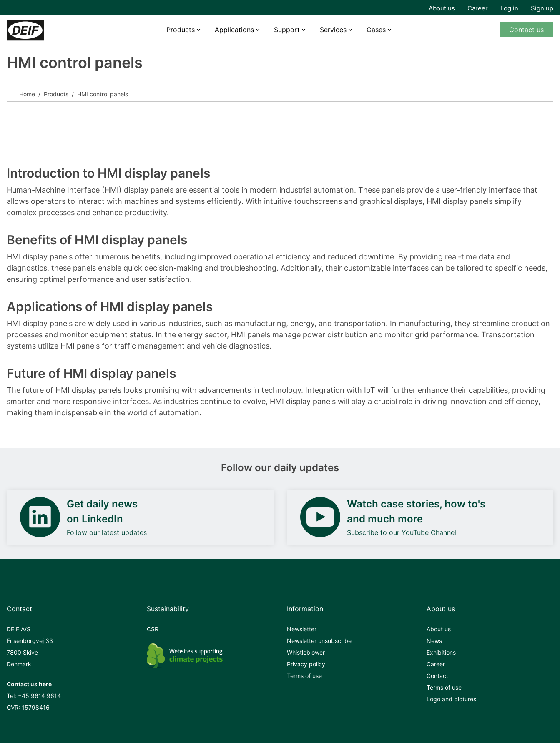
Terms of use (304, 676)
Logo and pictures (451, 699)
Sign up (542, 8)
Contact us (526, 30)
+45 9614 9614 (39, 696)
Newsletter (302, 629)
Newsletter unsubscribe (319, 641)
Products (181, 30)
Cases (376, 30)
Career (478, 8)
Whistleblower (306, 652)
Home (27, 94)
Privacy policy (306, 664)
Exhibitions (441, 652)
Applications (234, 30)
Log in (509, 8)
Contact (437, 676)
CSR (153, 629)
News (434, 641)
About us (442, 8)
